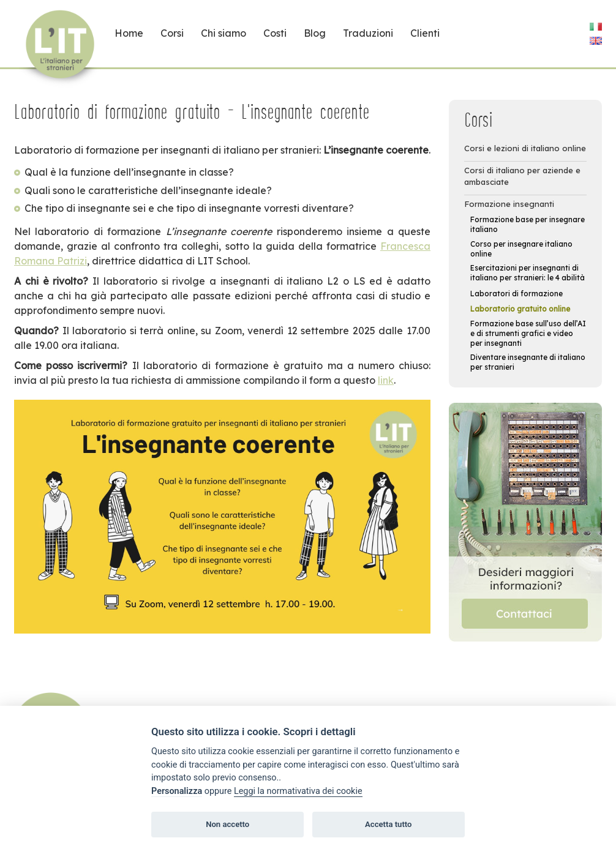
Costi (275, 33)
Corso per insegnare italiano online (521, 249)
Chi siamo (223, 33)
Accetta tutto (388, 824)
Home (129, 33)
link (386, 380)
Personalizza (177, 791)
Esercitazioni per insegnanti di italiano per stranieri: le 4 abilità (528, 273)
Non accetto (227, 824)
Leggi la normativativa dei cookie (298, 791)
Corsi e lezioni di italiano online (525, 148)
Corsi (172, 33)
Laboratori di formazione (516, 294)
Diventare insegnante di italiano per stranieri (528, 362)
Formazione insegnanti (509, 204)
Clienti (425, 33)
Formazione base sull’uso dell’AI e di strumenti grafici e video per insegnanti (528, 333)
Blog (315, 33)
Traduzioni (368, 33)
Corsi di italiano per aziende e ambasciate (522, 176)
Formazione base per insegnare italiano (528, 224)
